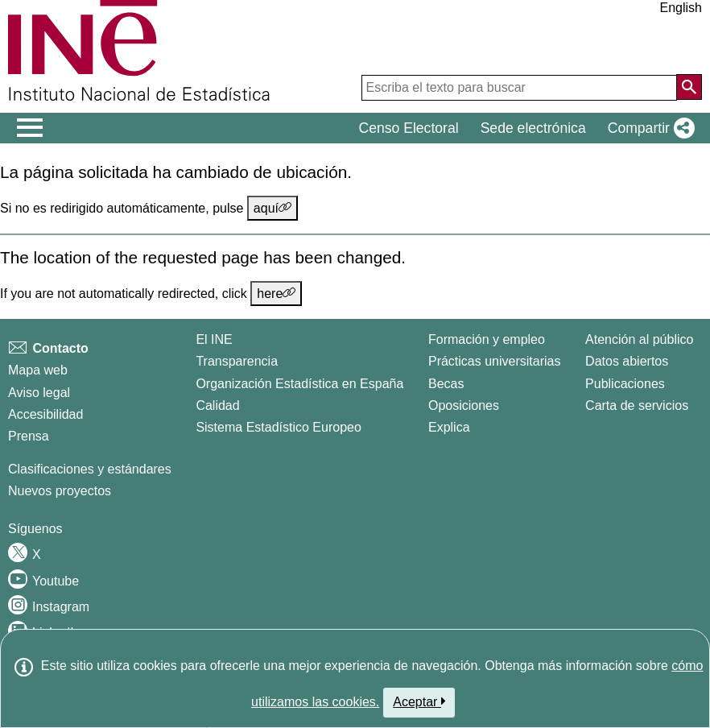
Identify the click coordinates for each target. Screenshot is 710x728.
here (276, 293)
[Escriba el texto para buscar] (519, 88)
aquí (272, 208)
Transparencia (237, 361)
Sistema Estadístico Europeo (278, 427)
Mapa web (38, 370)
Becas (446, 384)
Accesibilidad (45, 414)
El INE (214, 339)
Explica (449, 427)
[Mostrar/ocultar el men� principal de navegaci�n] (30, 128)
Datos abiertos (627, 361)
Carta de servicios (637, 405)
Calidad (217, 405)
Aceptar (419, 701)
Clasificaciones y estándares (90, 469)
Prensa (29, 436)
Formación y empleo (487, 339)
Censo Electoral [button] (408, 128)
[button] (648, 128)
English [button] (681, 8)
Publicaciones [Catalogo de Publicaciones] (625, 384)
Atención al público (639, 339)
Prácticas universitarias (495, 361)
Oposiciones (464, 405)
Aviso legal (39, 393)
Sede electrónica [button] (533, 128)
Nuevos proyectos (60, 491)
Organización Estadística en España (299, 384)
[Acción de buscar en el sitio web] (689, 87)
